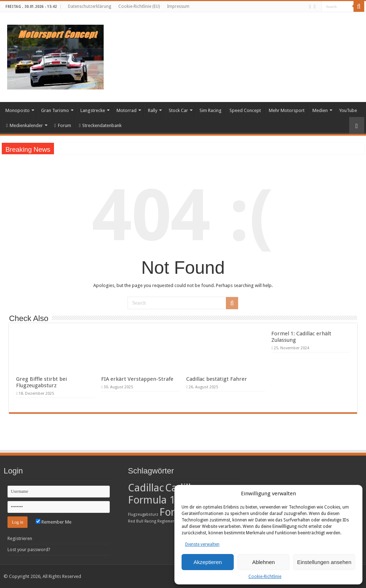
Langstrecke (93, 110)
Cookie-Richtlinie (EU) (139, 6)
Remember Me (54, 522)
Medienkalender (24, 125)
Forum (63, 125)
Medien (320, 110)
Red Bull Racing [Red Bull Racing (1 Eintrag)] (142, 521)
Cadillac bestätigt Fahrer (217, 379)
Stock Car (178, 110)
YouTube (348, 110)
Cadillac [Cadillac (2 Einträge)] (146, 488)
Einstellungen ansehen (324, 562)
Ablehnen (263, 562)
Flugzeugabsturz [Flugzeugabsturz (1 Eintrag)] (143, 514)
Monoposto (18, 110)
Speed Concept (245, 110)
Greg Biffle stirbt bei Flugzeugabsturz (41, 382)
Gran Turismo (55, 110)
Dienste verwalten (202, 544)
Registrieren (20, 538)
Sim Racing (211, 110)
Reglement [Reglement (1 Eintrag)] (167, 521)
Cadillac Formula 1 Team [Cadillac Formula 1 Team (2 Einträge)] (166, 494)
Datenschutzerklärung (90, 6)
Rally (153, 110)
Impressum (178, 6)
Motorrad (127, 110)
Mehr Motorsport (287, 110)
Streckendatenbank (100, 125)
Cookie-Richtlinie (265, 577)
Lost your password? (29, 550)
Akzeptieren (207, 562)
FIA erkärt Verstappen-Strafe (137, 379)
